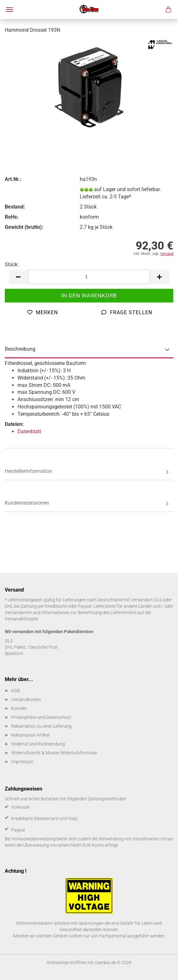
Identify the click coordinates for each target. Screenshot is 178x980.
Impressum (22, 762)
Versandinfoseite (21, 619)
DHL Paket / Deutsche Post (31, 647)
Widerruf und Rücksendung (38, 744)
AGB (16, 691)
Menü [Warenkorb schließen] (10, 10)
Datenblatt (29, 431)
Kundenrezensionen (27, 503)
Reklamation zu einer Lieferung (41, 726)
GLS (9, 641)
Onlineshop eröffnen (67, 963)
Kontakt (19, 708)
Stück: (12, 265)
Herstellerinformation (28, 471)
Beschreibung (20, 349)
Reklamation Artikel (30, 735)
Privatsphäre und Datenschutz (41, 717)
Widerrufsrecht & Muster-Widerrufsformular (54, 753)
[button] (18, 277)
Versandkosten (26, 699)
